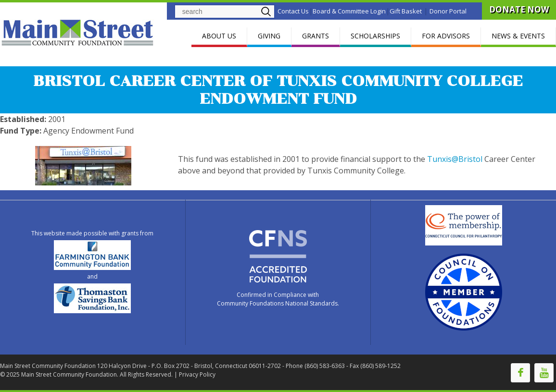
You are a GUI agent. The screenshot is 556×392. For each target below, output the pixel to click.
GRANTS (316, 36)
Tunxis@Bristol (455, 159)
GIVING (269, 36)
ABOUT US (219, 36)
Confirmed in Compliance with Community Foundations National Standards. (278, 299)
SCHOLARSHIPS (375, 36)
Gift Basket (406, 11)
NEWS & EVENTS (518, 36)
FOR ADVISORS (446, 36)
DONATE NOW (519, 9)
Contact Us (293, 11)
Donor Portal (448, 11)
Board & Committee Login (349, 11)
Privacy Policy (197, 374)
